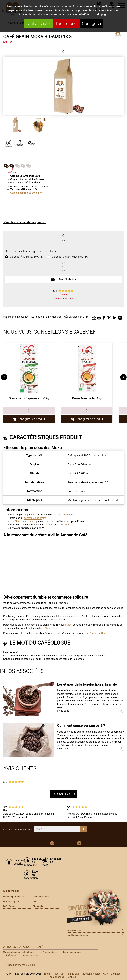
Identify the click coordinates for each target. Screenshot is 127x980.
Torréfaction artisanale (23, 521)
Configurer (92, 23)
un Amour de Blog (96, 633)
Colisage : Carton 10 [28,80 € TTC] (70, 257)
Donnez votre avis (64, 299)
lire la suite (63, 711)
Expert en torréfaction (32, 875)
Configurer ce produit (31, 419)
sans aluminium (65, 514)
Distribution (11, 955)
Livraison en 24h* (78, 317)
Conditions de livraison (77, 935)
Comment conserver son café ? (81, 725)
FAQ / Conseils (10, 906)
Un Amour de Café (48, 952)
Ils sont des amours (72, 952)
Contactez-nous (30, 955)
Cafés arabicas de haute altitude (18, 952)
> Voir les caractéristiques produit (24, 222)
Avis (64, 294)
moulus (49, 525)
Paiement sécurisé (18, 317)
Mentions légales (11, 901)
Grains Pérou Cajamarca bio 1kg (29, 398)
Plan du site (72, 974)
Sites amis (38, 906)
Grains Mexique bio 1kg (87, 398)
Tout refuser (66, 23)
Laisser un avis (63, 794)
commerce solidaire (35, 518)
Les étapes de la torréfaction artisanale (87, 684)
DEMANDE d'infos (66, 279)
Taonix (47, 974)
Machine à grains (78, 500)
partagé (67, 625)
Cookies (83, 14)
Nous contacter (74, 930)
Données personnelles (14, 897)
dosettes (65, 525)
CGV (35, 901)
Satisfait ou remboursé (49, 317)
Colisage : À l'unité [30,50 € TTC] (27, 257)
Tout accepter (38, 23)
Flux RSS (59, 974)
